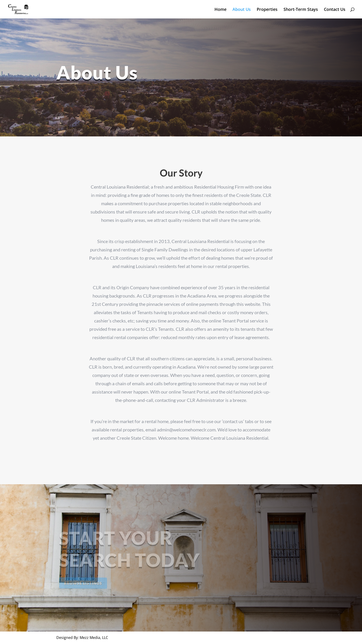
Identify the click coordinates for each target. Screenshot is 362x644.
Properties (267, 10)
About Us (242, 10)
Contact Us (335, 10)
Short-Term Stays (301, 10)
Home (220, 10)
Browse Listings (85, 583)
